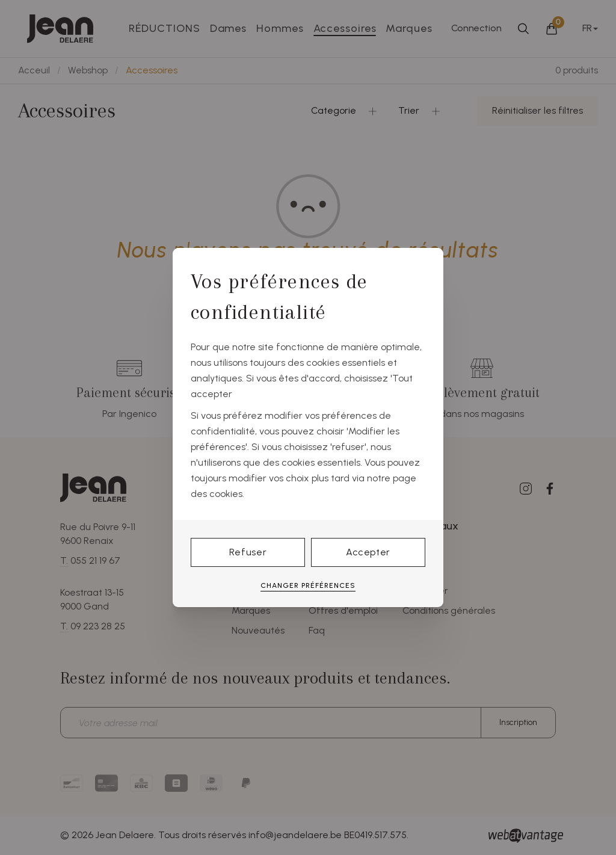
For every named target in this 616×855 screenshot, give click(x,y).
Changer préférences (308, 585)
